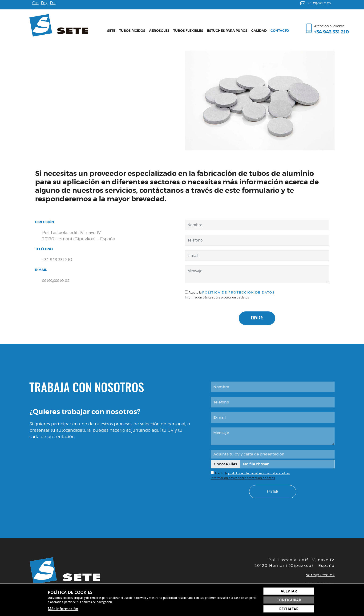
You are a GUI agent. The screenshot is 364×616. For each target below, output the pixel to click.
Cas (35, 3)
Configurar (289, 600)
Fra (53, 3)
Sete (111, 31)
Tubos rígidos (132, 31)
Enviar (257, 318)
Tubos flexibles (188, 31)
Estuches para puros (227, 31)
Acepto (194, 292)
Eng (44, 3)
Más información (63, 609)
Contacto (280, 31)
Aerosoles (159, 31)
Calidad (259, 31)
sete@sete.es (320, 575)
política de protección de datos (239, 292)
